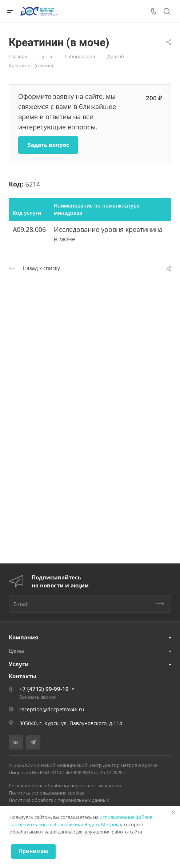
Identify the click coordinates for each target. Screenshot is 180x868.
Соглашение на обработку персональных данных (65, 785)
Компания (23, 637)
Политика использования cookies (46, 793)
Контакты (23, 676)
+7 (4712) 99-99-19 (44, 689)
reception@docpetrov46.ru (52, 709)
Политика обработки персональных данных (59, 800)
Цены (17, 651)
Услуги (19, 664)
